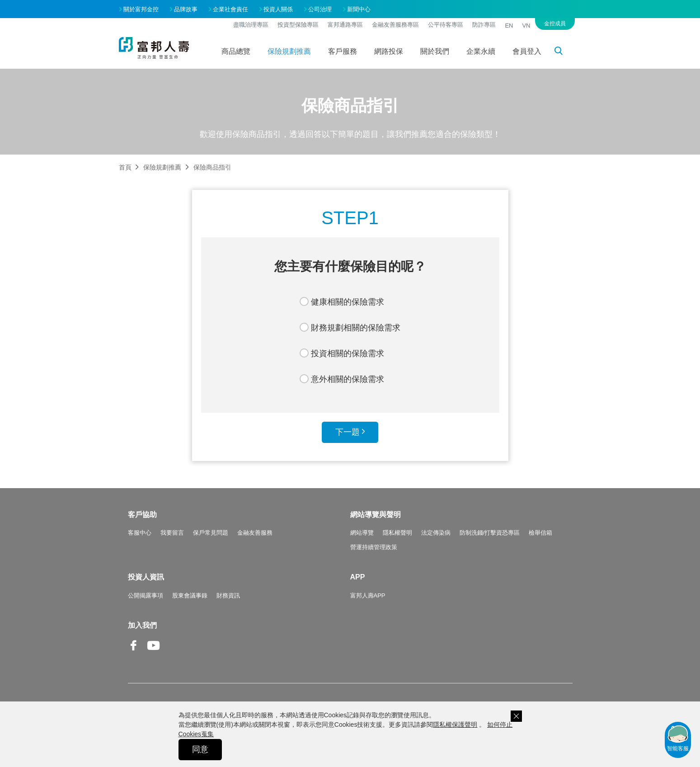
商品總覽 (236, 51)
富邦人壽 (154, 48)
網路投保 (389, 51)
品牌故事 (186, 9)
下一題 (348, 432)
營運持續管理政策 (374, 547)
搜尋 (564, 52)
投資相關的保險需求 (348, 353)
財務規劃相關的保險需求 (356, 328)
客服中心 (140, 533)
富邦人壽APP (368, 595)
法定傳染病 (436, 533)
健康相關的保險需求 (348, 302)
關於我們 (435, 51)
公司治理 (320, 9)
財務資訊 (228, 595)
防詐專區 (484, 25)
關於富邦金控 (141, 9)
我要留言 (172, 533)
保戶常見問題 (211, 533)
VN (526, 26)
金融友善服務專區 (395, 25)
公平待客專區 (446, 25)
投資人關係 (278, 9)
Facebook (134, 652)
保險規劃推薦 (289, 51)
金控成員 (555, 24)
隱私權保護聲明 (455, 725)
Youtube (154, 652)
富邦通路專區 (345, 25)
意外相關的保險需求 (348, 379)
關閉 (516, 716)
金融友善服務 (255, 533)
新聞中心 (359, 9)
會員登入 (527, 51)
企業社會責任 (230, 9)
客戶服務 (343, 51)
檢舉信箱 (540, 533)
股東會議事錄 (190, 595)
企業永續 (481, 51)
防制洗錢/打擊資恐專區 (490, 533)
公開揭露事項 (146, 595)
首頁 (125, 167)
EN (509, 26)
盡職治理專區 (251, 25)
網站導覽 (362, 533)
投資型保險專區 (298, 25)
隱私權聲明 (397, 533)
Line (173, 646)
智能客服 (678, 738)
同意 (200, 749)
